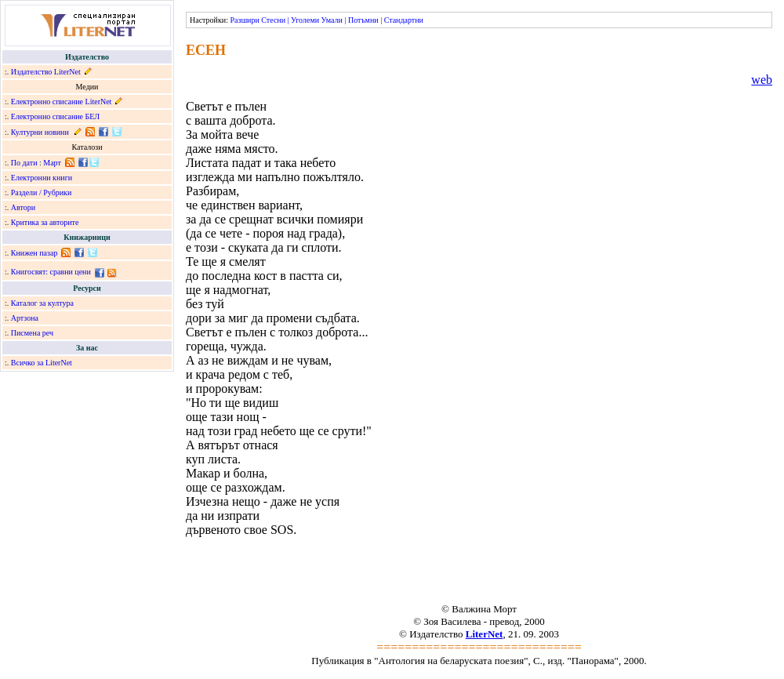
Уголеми (305, 20)
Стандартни (404, 20)
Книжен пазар (34, 253)
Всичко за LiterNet (42, 363)
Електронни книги (42, 178)
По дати (24, 163)
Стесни (273, 20)
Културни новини (40, 132)
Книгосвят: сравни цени (51, 272)
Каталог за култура (42, 303)
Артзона (25, 318)
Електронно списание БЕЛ (55, 116)
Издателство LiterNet (46, 72)
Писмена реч (32, 333)
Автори (23, 207)
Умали (332, 20)
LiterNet (485, 634)
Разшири (244, 20)
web (762, 80)
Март (52, 163)
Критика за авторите (45, 222)
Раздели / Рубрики (42, 192)
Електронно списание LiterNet (62, 102)
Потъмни (363, 20)
